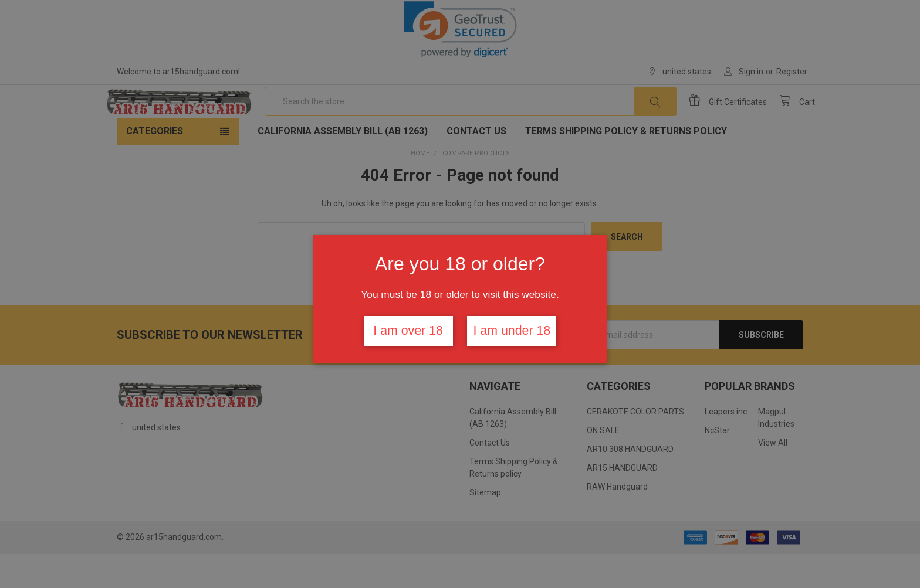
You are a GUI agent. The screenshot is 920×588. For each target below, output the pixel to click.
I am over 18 (408, 331)
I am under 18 (512, 331)
